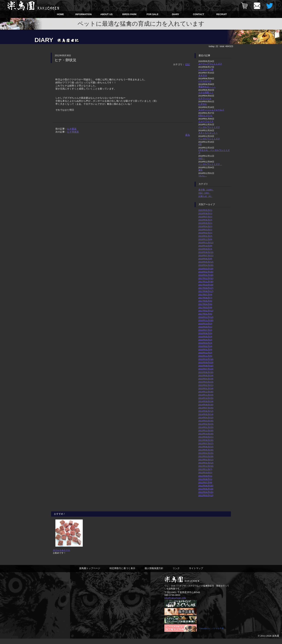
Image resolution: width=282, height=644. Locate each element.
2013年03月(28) (206, 456)
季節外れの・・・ (207, 87)
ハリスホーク (205, 81)
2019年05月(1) (205, 223)
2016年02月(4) (205, 346)
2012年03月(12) (206, 495)
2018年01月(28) (206, 275)
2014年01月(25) (206, 427)
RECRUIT (222, 14)
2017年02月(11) (206, 311)
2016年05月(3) (205, 336)
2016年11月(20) (206, 320)
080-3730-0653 (172, 600)
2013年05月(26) (206, 450)
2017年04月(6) (205, 304)
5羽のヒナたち (205, 115)
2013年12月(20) (206, 430)
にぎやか (203, 104)
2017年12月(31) (206, 278)
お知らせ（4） (205, 196)
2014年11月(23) (206, 395)
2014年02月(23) (206, 424)
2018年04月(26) (206, 265)
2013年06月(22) (206, 447)
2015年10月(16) (206, 359)
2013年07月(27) (206, 443)
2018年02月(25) (206, 272)
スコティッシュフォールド (211, 110)
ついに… (203, 176)
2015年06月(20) (206, 372)
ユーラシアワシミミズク (210, 64)
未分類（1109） (206, 190)
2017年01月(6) (205, 314)
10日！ (202, 158)
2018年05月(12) (206, 262)
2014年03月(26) (206, 421)
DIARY (176, 14)
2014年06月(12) (206, 411)
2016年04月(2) (205, 340)
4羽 (200, 144)
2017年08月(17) (206, 291)
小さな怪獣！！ (206, 92)
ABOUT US (106, 14)
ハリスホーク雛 (206, 69)
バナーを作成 (218, 634)
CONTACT (199, 14)
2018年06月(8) (205, 259)
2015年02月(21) (206, 385)
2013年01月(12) (206, 463)
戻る (188, 135)
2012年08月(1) (205, 479)
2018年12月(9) (205, 239)
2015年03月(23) (206, 382)
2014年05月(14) (206, 414)
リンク (176, 573)
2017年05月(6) (205, 301)
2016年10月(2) (205, 324)
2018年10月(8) (205, 246)
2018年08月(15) (206, 252)
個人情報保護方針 (154, 573)
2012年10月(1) (205, 472)
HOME (61, 14)
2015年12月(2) (205, 353)
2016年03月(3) (205, 343)
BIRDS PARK (129, 14)
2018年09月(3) (205, 249)
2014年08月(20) (206, 405)
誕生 (201, 170)
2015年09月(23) (206, 362)
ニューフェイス (206, 121)
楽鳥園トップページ (90, 573)
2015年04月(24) (206, 379)
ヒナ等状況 (73, 132)
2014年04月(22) (206, 418)
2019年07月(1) (205, 217)
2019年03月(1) (205, 230)
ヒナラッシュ (205, 98)
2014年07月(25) (206, 408)
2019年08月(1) (205, 213)
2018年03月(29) (206, 269)
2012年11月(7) (205, 469)
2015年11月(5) (205, 356)
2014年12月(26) (206, 392)
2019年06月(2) (205, 220)
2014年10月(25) (206, 398)
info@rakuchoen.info (175, 603)
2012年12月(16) (206, 466)
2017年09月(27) (206, 288)
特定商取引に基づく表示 (122, 573)
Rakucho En (205, 634)
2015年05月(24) (206, 375)
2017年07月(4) (205, 294)
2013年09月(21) (206, 437)
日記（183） (204, 193)
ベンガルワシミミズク (209, 127)
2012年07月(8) (205, 482)
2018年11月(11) (206, 242)
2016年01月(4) (205, 349)
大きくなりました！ (208, 133)
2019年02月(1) (205, 233)
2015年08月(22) (206, 366)
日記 (188, 64)
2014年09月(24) (206, 401)
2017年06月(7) (205, 298)
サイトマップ (196, 573)
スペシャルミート (62, 555)
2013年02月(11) (206, 460)
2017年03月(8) (205, 307)
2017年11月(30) (206, 281)
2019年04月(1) (205, 226)
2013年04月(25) (206, 453)
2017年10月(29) (206, 285)
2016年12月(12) (206, 317)
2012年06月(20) (206, 486)
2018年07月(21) (206, 255)
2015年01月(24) (206, 388)
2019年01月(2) (205, 236)
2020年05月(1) (205, 210)
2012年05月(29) (206, 489)
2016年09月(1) (205, 327)
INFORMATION (84, 14)
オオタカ (203, 75)
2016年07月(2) (205, 330)
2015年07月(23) (206, 369)
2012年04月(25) (206, 492)
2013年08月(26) (206, 440)
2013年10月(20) (206, 434)
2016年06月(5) (205, 333)
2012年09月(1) (205, 476)
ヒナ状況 (72, 129)
